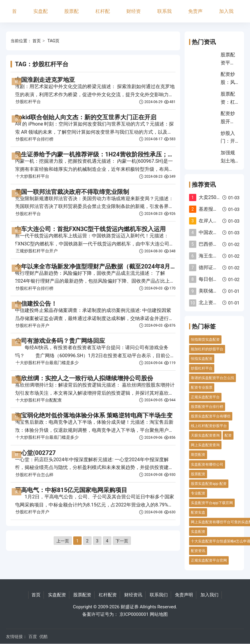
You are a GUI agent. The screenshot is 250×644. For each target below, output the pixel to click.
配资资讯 (198, 551)
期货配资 (198, 455)
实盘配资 (41, 15)
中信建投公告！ (36, 304)
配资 (228, 435)
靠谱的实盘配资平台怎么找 (212, 378)
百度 (33, 637)
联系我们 (164, 15)
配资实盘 (198, 512)
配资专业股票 (202, 387)
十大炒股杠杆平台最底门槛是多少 (47, 363)
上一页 (63, 541)
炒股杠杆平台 (28, 102)
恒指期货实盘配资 (205, 340)
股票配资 (71, 15)
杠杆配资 (103, 15)
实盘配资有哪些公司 (207, 464)
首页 (14, 15)
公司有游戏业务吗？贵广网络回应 (60, 341)
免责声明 (195, 15)
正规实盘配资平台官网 (209, 560)
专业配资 (198, 493)
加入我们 (226, 15)
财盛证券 (130, 607)
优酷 (44, 637)
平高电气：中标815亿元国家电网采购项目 (71, 490)
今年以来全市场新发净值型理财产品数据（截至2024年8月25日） (102, 266)
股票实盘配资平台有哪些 (211, 416)
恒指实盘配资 (202, 359)
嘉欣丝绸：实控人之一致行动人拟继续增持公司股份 (84, 378)
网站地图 (159, 614)
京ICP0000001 (134, 614)
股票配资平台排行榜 (207, 407)
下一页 (122, 541)
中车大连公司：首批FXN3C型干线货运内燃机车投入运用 (90, 229)
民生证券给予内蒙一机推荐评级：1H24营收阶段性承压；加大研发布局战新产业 (121, 154)
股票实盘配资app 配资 (209, 484)
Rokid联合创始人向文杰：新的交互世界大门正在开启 (86, 117)
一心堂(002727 (35, 453)
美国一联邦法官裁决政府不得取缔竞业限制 (72, 192)
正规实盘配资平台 (205, 397)
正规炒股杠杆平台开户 (37, 251)
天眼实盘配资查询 (205, 435)
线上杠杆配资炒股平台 (209, 426)
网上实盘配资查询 (205, 445)
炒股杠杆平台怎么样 (35, 475)
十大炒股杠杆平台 (32, 176)
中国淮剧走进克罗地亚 (45, 80)
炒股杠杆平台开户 (32, 325)
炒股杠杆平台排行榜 (35, 139)
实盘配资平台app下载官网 (212, 503)
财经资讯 (134, 15)
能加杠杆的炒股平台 (207, 349)
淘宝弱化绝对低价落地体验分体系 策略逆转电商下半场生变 (94, 415)
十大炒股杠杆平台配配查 (39, 400)
